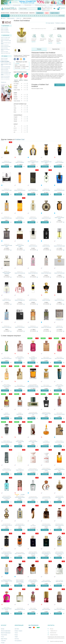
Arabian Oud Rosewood (5, 78)
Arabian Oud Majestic (5, 31)
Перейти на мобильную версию (56, 641)
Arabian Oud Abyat (4, 58)
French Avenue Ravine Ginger (33, 442)
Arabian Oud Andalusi (5, 61)
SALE (47, 13)
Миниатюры (32, 13)
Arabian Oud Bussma (5, 45)
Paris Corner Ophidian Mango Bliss (7, 386)
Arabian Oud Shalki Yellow (7, 218)
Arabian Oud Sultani (5, 52)
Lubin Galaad (33, 526)
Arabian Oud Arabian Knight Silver (6, 41)
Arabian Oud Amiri (4, 60)
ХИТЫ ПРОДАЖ (5, 16)
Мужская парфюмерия (6, 633)
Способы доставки (17, 5)
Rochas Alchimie (46, 442)
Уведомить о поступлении (61, 29)
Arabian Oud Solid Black (20, 327)
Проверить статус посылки (40, 5)
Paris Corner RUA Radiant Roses (7, 609)
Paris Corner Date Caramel (59, 609)
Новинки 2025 (40, 13)
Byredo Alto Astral (59, 582)
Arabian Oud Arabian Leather (6, 63)
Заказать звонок (46, 10)
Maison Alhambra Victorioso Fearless (20, 582)
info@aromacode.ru (54, 635)
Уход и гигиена (4, 635)
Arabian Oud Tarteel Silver (6, 53)
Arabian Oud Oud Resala (5, 76)
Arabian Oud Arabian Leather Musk (6, 65)
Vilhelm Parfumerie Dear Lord (33, 414)
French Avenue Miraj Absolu (7, 442)
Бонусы (16, 635)
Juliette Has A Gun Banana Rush (59, 470)
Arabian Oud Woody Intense (20, 190)
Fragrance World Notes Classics (46, 526)
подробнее (33, 42)
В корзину (5, 167)
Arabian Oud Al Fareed (5, 39)
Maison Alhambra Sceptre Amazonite (7, 554)
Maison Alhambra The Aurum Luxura (59, 554)
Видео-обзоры (4, 639)
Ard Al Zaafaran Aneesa (46, 582)
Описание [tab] (39, 49)
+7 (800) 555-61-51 (48, 7)
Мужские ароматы (14, 13)
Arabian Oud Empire (5, 70)
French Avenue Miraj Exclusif (20, 442)
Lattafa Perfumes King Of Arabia (20, 526)
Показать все (4, 82)
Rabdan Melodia (20, 414)
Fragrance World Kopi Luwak (59, 526)
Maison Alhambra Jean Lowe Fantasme (7, 498)
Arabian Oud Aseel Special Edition (6, 43)
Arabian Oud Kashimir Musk (6, 72)
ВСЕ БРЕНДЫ (61, 16)
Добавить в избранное (60, 23)
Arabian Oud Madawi (5, 29)
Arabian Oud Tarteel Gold (33, 327)
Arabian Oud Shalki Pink (33, 273)
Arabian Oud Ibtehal (5, 28)
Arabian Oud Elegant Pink (6, 68)
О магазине (3, 641)
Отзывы (3, 643)
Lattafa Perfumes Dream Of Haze (7, 526)
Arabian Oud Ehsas (4, 48)
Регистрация (63, 5)
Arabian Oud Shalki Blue (7, 327)
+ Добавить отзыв (60, 85)
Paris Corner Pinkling (33, 609)
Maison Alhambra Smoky (20, 554)
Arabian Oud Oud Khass (5, 32)
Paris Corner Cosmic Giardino (59, 386)
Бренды (3, 629)
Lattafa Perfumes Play (46, 498)
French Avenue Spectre (59, 442)
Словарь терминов (51, 23)
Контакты (17, 639)
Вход (59, 5)
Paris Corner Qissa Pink (59, 358)
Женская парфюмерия (6, 631)
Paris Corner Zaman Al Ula (46, 358)
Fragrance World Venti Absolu (46, 414)
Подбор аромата (55, 13)
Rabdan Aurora (7, 414)
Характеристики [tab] (56, 49)
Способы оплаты (28, 5)
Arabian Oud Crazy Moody (6, 67)
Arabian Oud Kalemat (5, 71)
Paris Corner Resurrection (7, 358)
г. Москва (7, 5)
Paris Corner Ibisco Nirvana (59, 414)
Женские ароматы (5, 13)
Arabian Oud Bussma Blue (6, 47)
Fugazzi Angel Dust (20, 470)
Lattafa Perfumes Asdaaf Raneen (20, 498)
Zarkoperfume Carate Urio (20, 609)
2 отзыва (23, 494)
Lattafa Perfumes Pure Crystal (59, 498)
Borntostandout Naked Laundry (46, 470)
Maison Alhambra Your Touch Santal (46, 554)
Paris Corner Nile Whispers (20, 386)
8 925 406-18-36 (53, 633)
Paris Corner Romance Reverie (20, 358)
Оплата (16, 633)
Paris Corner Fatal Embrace (46, 386)
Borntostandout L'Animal (33, 470)
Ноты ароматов (18, 641)
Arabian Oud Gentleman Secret (5, 50)
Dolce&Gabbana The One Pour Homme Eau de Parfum (33, 386)
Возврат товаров (18, 631)
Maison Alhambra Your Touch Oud (33, 554)
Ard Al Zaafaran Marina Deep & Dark (33, 582)
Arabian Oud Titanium (7, 300)
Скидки (51, 5)
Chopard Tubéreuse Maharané (33, 358)
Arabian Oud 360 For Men (6, 38)
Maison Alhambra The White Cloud (7, 582)
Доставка (17, 629)
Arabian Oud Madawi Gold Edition (6, 74)
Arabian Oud (20, 139)
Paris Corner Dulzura (46, 609)
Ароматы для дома (24, 13)
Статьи (2, 637)
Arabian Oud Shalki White (46, 273)
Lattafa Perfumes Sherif (33, 498)
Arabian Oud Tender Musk (59, 273)
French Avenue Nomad (7, 470)
